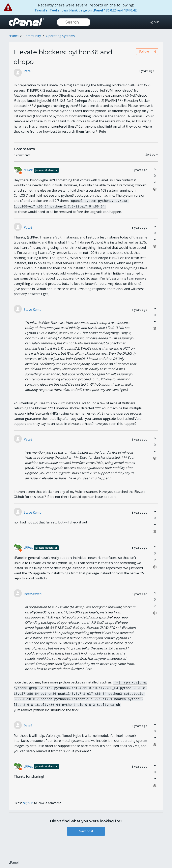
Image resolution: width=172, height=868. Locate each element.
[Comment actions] (155, 189)
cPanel (14, 36)
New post (86, 828)
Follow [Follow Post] (144, 52)
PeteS (28, 71)
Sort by (152, 155)
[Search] (74, 22)
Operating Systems (60, 36)
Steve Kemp (33, 309)
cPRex (41, 170)
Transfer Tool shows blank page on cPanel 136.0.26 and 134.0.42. (86, 10)
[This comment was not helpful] (155, 182)
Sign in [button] (154, 22)
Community (32, 36)
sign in (28, 800)
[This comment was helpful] (155, 169)
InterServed (33, 593)
